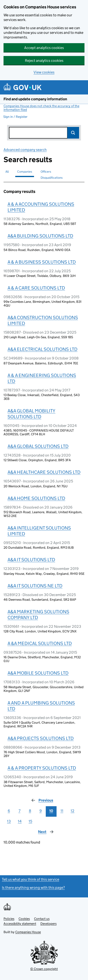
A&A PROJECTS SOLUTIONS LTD (41, 738)
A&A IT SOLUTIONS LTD (31, 560)
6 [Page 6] (9, 811)
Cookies (24, 919)
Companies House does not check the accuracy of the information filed (41, 108)
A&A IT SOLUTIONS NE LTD (35, 586)
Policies (9, 919)
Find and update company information (35, 99)
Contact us (42, 919)
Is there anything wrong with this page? (33, 888)
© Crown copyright (44, 969)
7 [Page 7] (19, 811)
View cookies (44, 72)
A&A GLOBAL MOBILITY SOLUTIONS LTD (31, 414)
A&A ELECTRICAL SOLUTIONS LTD (42, 349)
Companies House (28, 932)
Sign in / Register (15, 117)
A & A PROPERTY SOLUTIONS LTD (42, 768)
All (7, 172)
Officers (46, 172)
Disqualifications (52, 178)
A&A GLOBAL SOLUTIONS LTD (38, 446)
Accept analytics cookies (44, 48)
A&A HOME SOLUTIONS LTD (36, 498)
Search (73, 133)
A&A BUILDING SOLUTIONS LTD (40, 236)
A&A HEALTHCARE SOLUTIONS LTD (44, 472)
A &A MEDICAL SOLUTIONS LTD (40, 643)
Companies (25, 172)
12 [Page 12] (73, 811)
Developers (48, 924)
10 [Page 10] (51, 811)
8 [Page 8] (30, 811)
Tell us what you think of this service (31, 879)
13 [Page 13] (9, 821)
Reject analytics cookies (44, 61)
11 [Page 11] (62, 811)
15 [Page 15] (30, 821)
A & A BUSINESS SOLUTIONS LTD (42, 262)
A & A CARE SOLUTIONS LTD (36, 288)
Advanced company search (25, 150)
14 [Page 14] (20, 821)
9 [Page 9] (41, 811)
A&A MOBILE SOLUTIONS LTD (38, 673)
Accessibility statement (20, 924)
